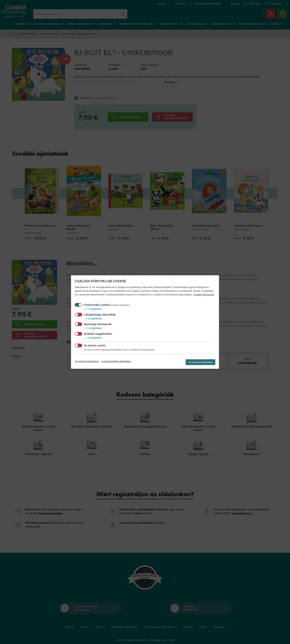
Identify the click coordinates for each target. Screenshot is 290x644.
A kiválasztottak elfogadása (116, 361)
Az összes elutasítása (87, 361)
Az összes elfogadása (200, 362)
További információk (204, 295)
